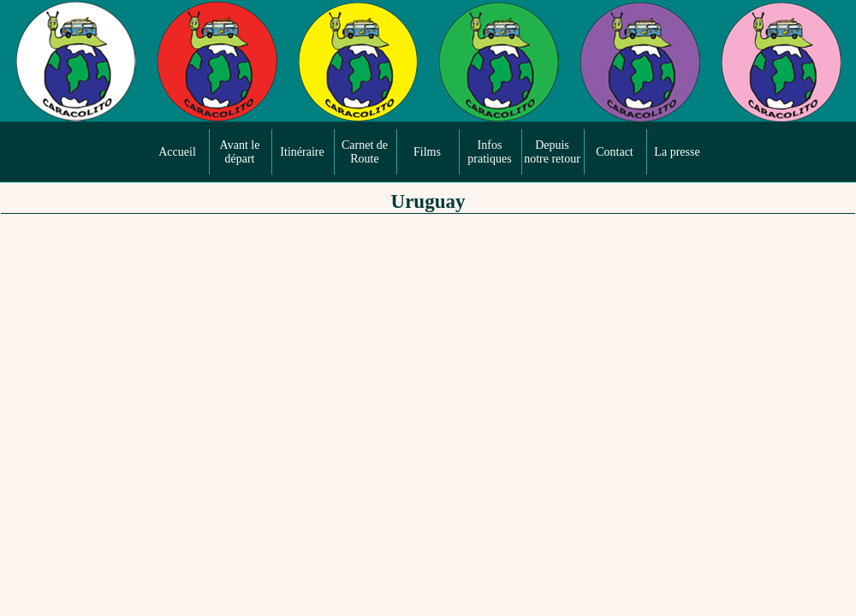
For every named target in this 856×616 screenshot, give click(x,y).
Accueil (177, 152)
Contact (615, 152)
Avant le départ (240, 152)
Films (427, 152)
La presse (677, 152)
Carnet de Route (365, 152)
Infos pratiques (489, 152)
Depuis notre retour (552, 152)
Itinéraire (302, 152)
